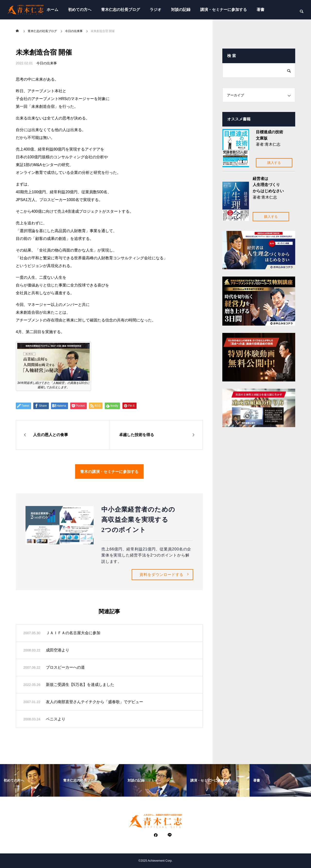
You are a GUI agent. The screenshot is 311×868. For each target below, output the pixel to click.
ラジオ (155, 10)
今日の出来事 (47, 63)
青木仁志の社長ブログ (121, 10)
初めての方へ (80, 10)
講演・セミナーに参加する (224, 10)
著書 (260, 10)
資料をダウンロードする (161, 575)
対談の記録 (181, 10)
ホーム (52, 10)
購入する (274, 163)
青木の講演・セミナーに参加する (109, 471)
